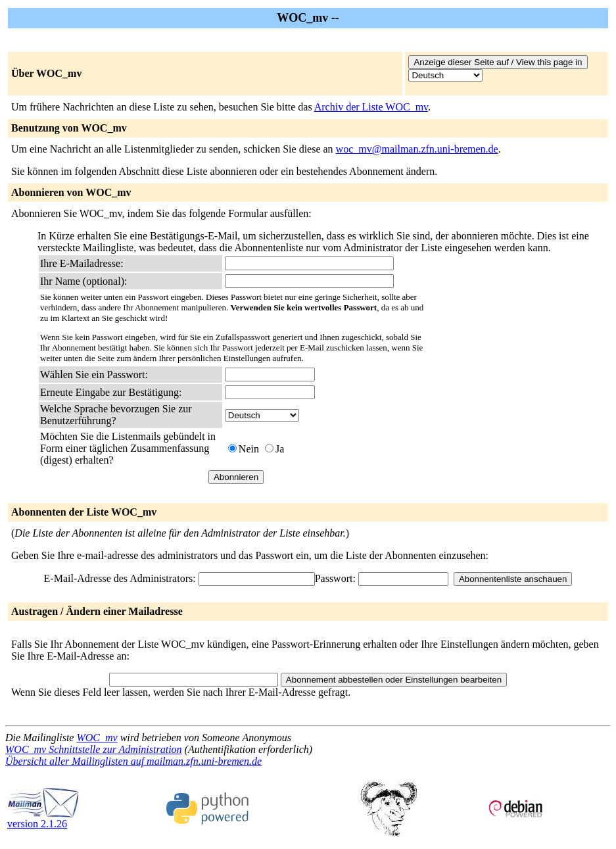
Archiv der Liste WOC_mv (371, 107)
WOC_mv (97, 738)
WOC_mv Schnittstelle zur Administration (94, 749)
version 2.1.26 (43, 819)
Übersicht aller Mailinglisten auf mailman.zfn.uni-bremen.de (133, 761)
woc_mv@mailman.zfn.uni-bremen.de (417, 149)
